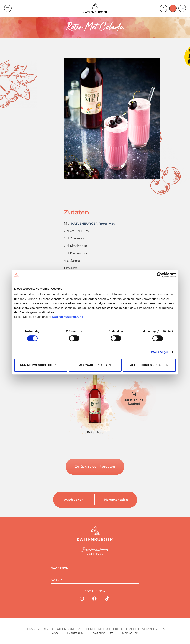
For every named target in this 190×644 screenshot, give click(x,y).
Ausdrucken (74, 500)
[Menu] (8, 8)
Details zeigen (159, 352)
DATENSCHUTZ (103, 633)
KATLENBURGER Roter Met (93, 224)
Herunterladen (116, 500)
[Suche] (163, 8)
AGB (55, 633)
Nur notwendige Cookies (41, 365)
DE (173, 8)
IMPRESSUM (75, 633)
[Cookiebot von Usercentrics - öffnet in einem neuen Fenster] (159, 275)
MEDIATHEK (130, 633)
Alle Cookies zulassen (149, 365)
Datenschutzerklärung (68, 317)
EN (182, 8)
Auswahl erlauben (95, 365)
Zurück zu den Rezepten (95, 467)
